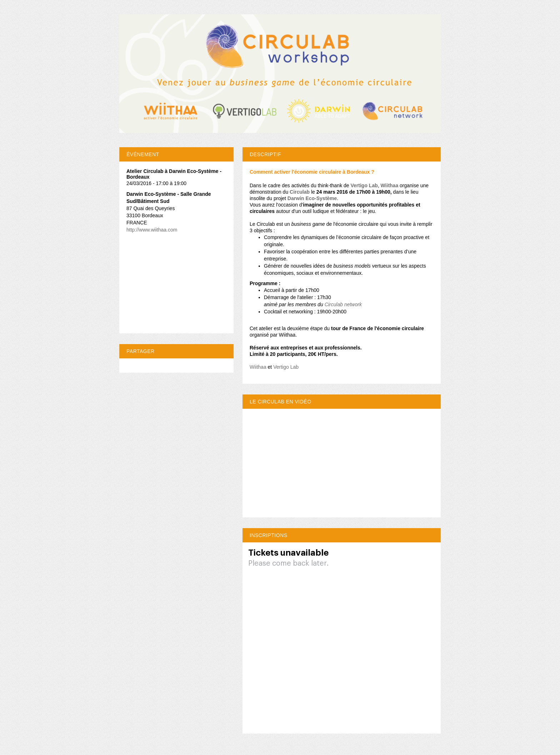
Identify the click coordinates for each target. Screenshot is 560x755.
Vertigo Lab (364, 185)
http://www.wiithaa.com (152, 230)
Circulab (300, 192)
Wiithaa (258, 367)
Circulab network (343, 304)
